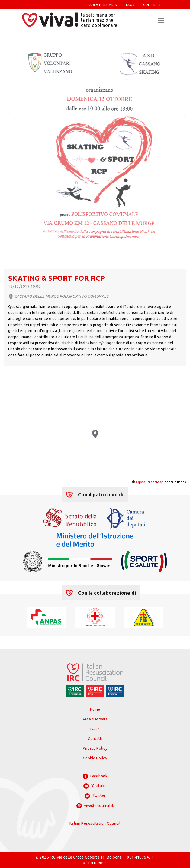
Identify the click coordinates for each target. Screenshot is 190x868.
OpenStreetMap (150, 482)
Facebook (95, 776)
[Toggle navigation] (161, 21)
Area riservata (95, 719)
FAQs (130, 5)
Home (95, 709)
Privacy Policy (95, 748)
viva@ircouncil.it (95, 806)
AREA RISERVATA (103, 5)
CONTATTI (152, 5)
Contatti (95, 739)
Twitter (95, 796)
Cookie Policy (95, 758)
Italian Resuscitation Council (95, 823)
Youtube (95, 786)
